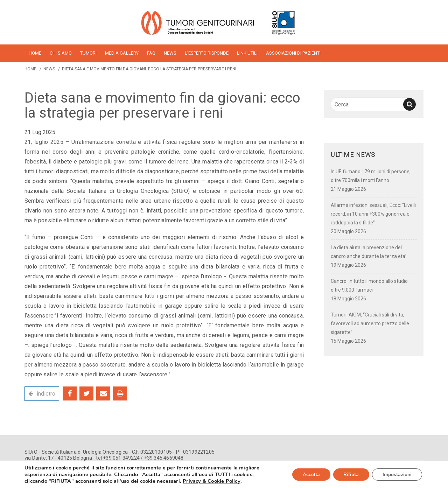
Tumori (88, 53)
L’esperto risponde (207, 53)
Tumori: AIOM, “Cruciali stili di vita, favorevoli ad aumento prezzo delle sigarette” (370, 323)
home (35, 53)
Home (30, 69)
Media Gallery (122, 53)
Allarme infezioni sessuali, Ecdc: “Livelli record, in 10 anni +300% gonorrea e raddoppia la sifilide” (373, 214)
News (170, 53)
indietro (46, 394)
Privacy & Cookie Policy (212, 481)
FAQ (151, 53)
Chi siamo (61, 53)
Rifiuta (351, 475)
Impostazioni (397, 475)
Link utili (247, 53)
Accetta (311, 475)
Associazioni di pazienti (293, 53)
